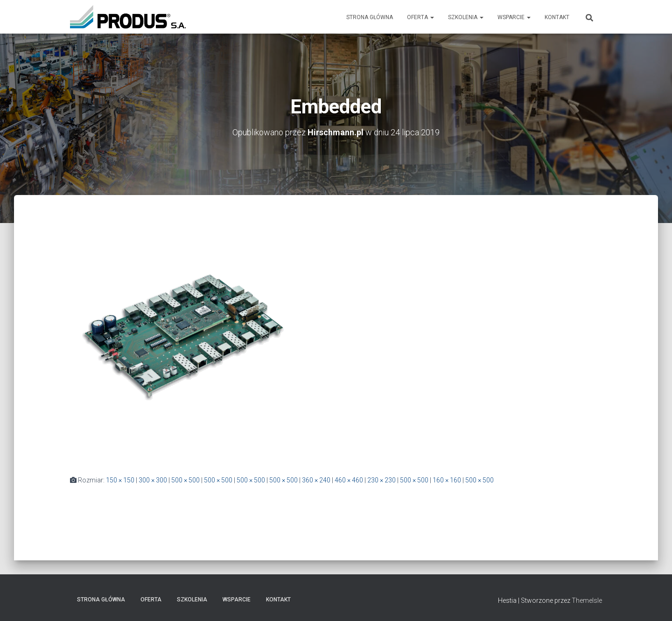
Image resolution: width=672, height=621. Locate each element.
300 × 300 (153, 480)
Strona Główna (370, 17)
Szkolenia (466, 17)
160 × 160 (447, 480)
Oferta (420, 17)
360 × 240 (316, 480)
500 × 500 (185, 480)
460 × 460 (349, 480)
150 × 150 (120, 480)
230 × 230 (381, 480)
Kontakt (557, 17)
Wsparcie (514, 17)
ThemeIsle (587, 600)
